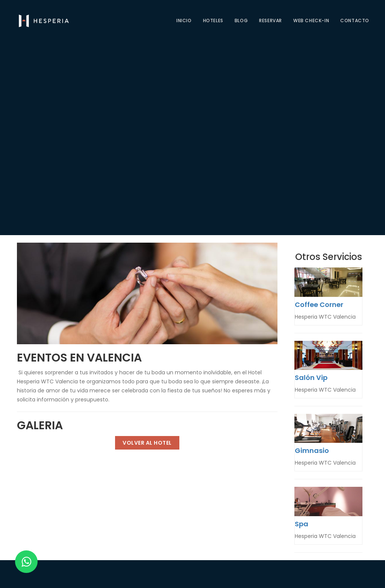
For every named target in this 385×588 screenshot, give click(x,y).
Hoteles (213, 21)
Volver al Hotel (147, 443)
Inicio (184, 21)
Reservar (271, 21)
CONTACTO (355, 21)
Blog (241, 21)
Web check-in (311, 21)
